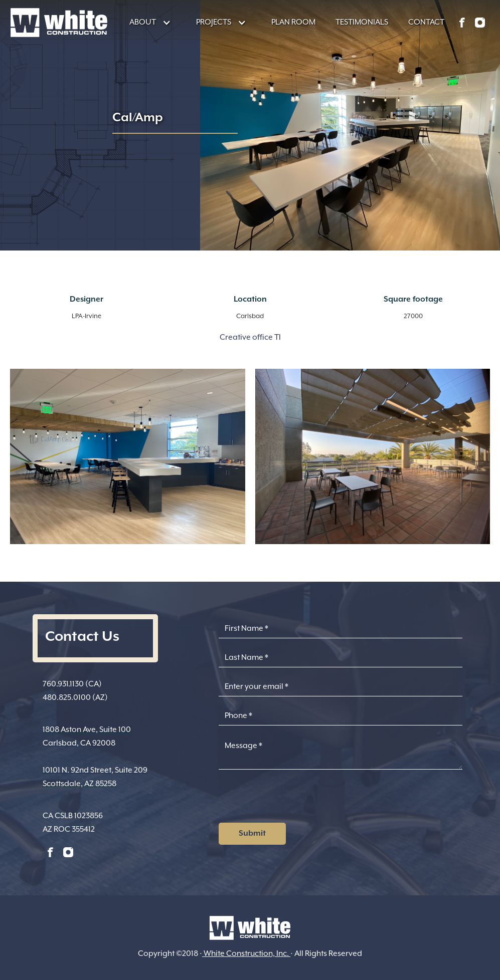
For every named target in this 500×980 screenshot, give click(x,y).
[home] (59, 23)
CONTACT (426, 22)
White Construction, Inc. (246, 953)
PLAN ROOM (293, 22)
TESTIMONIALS (362, 22)
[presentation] (295, 799)
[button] (145, 22)
